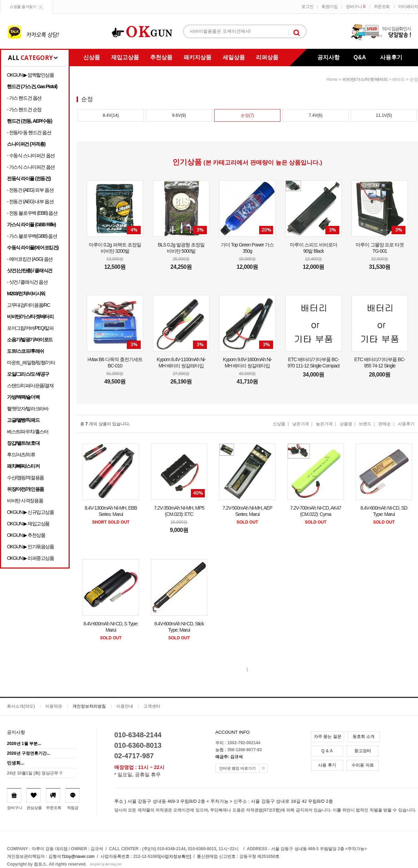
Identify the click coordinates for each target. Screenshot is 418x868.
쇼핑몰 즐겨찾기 (23, 7)
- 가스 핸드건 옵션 (24, 98)
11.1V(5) (384, 115)
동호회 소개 (363, 737)
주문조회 (382, 7)
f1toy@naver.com (78, 856)
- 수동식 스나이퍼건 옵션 (31, 155)
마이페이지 (408, 7)
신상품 (92, 57)
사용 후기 (327, 765)
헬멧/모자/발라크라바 (28, 409)
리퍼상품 (267, 57)
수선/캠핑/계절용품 (25, 478)
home (332, 79)
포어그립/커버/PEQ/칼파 (30, 328)
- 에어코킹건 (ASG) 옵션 (30, 259)
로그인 (307, 7)
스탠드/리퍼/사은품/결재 (30, 386)
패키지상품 (198, 57)
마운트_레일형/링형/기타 (31, 363)
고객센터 (152, 706)
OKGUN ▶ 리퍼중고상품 (30, 558)
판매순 (385, 424)
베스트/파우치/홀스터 (28, 432)
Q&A (360, 57)
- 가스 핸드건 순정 (24, 109)
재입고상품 (125, 57)
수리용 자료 (362, 765)
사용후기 (391, 57)
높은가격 (324, 424)
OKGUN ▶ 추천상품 (26, 535)
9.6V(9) (179, 115)
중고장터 (363, 751)
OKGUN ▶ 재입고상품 (28, 524)
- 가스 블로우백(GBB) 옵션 (32, 236)
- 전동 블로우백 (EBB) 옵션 (32, 213)
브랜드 (365, 424)
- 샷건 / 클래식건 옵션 (27, 282)
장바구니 (355, 7)
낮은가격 (301, 424)
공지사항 (328, 57)
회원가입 (330, 7)
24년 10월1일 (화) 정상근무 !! (35, 773)
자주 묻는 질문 (328, 737)
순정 (414, 79)
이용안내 (125, 706)
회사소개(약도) (21, 706)
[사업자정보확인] (175, 856)
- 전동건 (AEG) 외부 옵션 (30, 190)
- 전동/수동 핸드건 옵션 (29, 132)
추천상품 (161, 57)
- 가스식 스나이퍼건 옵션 (31, 167)
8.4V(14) (111, 115)
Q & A (327, 751)
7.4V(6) (315, 115)
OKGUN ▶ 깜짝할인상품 (30, 75)
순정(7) (247, 115)
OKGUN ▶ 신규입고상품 (30, 512)
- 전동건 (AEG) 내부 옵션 (30, 201)
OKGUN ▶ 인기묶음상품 (30, 547)
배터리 (398, 79)
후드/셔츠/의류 (21, 455)
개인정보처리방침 (89, 706)
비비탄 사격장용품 (25, 501)
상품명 (346, 424)
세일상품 (234, 57)
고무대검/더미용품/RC (28, 305)
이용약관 (54, 706)
